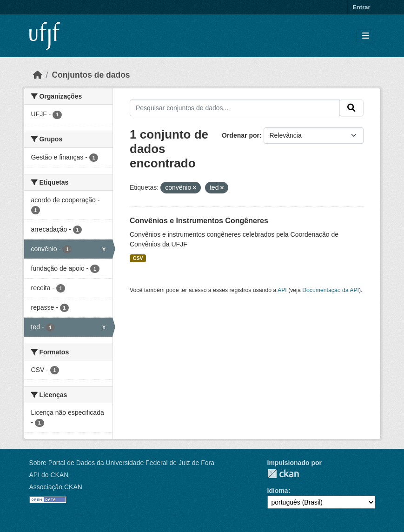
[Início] (38, 75)
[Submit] (351, 108)
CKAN (283, 474)
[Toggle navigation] (366, 36)
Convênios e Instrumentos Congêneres (199, 221)
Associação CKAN (56, 487)
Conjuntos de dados (91, 75)
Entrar (361, 7)
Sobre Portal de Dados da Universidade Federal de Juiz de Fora (122, 463)
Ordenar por (241, 135)
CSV (138, 258)
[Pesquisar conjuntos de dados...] (235, 108)
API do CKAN (49, 475)
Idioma (278, 491)
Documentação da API (331, 290)
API (282, 290)
